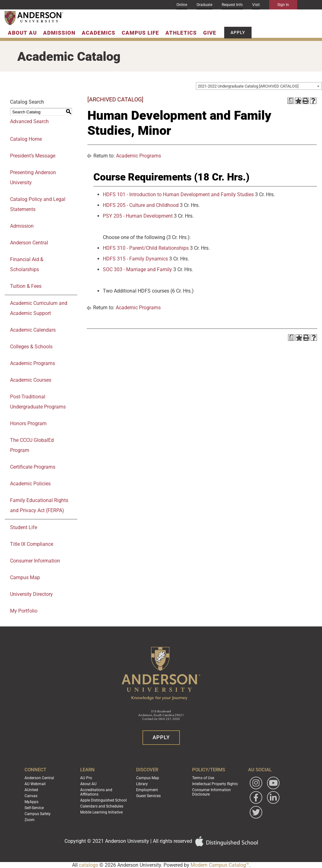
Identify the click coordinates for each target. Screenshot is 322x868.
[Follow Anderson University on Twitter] (256, 812)
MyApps (31, 802)
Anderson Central (29, 243)
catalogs (89, 865)
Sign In (283, 5)
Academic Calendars (33, 330)
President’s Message (33, 156)
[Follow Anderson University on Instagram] (256, 783)
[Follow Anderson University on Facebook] (256, 797)
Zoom (30, 820)
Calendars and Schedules (102, 806)
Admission (59, 33)
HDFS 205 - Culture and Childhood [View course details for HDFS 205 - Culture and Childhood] (141, 205)
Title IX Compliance (32, 544)
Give (210, 33)
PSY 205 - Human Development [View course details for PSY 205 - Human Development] (138, 216)
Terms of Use (203, 778)
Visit (256, 5)
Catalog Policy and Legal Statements (38, 204)
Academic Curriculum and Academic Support (39, 308)
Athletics (181, 33)
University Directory (31, 594)
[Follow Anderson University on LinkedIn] (273, 797)
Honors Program (28, 423)
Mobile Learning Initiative (101, 812)
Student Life (24, 527)
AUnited (31, 790)
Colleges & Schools (31, 347)
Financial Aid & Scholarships (27, 264)
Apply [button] (238, 32)
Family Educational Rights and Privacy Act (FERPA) (39, 505)
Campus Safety (38, 814)
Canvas (31, 796)
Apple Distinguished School (103, 800)
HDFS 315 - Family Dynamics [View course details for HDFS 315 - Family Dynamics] (135, 259)
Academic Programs (33, 363)
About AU (22, 33)
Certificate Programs (33, 467)
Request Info (232, 5)
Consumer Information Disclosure (211, 792)
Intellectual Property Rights (215, 784)
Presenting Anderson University (33, 177)
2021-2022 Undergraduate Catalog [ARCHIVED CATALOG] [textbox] (248, 86)
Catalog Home (26, 139)
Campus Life (140, 33)
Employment (147, 790)
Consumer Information (35, 561)
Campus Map (25, 577)
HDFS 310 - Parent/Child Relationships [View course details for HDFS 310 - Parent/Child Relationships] (146, 248)
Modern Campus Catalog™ (220, 865)
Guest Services (148, 796)
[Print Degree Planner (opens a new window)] (291, 101)
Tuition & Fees (26, 286)
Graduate (204, 5)
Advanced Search (29, 121)
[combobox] (259, 86)
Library (142, 784)
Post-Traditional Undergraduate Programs (38, 402)
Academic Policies (30, 484)
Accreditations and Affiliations (96, 792)
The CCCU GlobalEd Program (32, 445)
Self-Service (34, 808)
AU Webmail (35, 784)
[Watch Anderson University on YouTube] (273, 783)
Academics (99, 33)
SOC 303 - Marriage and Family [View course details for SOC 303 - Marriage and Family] (137, 269)
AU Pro (86, 778)
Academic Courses (31, 380)
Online (182, 5)
